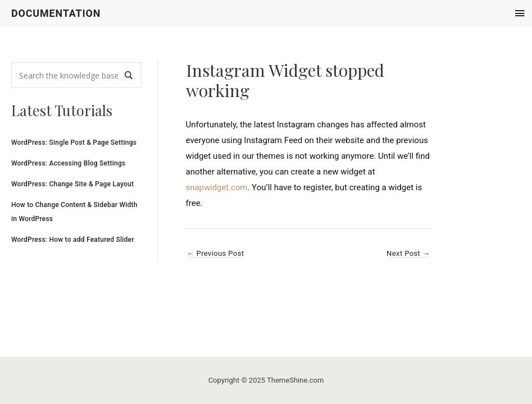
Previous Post (216, 254)
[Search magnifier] (129, 76)
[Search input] (69, 76)
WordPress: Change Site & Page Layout (72, 184)
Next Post (408, 254)
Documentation (56, 13)
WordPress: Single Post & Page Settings (74, 143)
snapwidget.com (217, 187)
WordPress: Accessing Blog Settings (68, 163)
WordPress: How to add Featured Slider (73, 240)
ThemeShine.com (295, 380)
